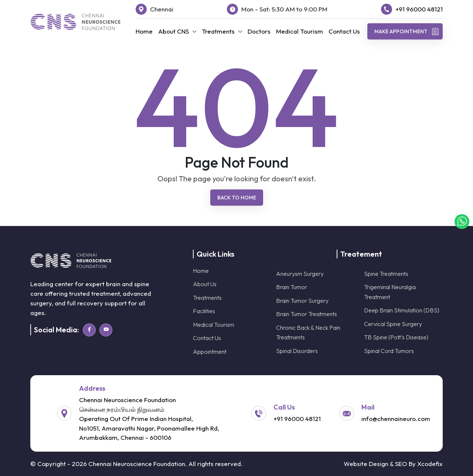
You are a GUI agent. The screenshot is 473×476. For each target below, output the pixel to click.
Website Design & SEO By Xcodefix (393, 464)
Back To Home (237, 198)
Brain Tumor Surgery (302, 301)
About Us (205, 284)
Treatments (218, 31)
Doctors (259, 31)
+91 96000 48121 (419, 9)
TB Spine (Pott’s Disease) (396, 337)
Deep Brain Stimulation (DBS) (402, 310)
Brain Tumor (292, 287)
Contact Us (344, 31)
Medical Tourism (300, 31)
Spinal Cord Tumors (389, 351)
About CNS (173, 31)
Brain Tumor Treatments (307, 314)
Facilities (204, 311)
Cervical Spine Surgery (393, 324)
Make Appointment (407, 31)
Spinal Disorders (297, 351)
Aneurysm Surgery (300, 274)
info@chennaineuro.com (396, 419)
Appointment (210, 352)
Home (144, 31)
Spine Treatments (386, 274)
